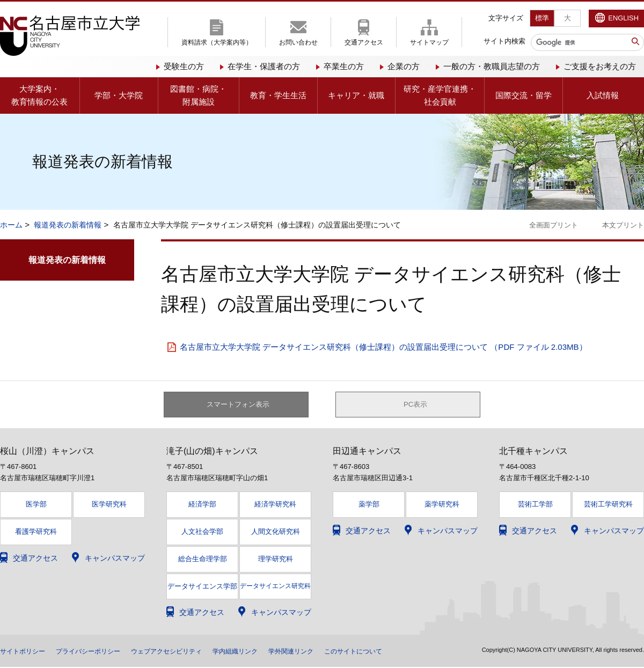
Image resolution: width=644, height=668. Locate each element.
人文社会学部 (202, 533)
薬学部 (369, 506)
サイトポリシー (26, 652)
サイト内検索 (504, 41)
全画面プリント (554, 225)
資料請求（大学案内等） (217, 42)
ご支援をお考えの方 (600, 66)
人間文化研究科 (276, 533)
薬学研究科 (442, 506)
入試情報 (603, 95)
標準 (542, 18)
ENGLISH (623, 18)
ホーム (11, 225)
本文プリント (623, 225)
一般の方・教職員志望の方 (492, 66)
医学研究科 (109, 506)
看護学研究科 (36, 533)
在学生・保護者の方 (264, 66)
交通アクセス (364, 42)
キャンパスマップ (115, 559)
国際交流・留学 (524, 95)
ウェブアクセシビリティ (191, 652)
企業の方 (404, 66)
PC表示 (416, 405)
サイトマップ (429, 42)
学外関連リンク (332, 652)
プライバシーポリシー (101, 652)
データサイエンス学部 (202, 588)
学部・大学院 (119, 95)
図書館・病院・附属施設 (198, 95)
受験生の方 (184, 66)
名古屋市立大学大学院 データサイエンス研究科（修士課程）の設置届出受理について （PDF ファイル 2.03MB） (383, 347)
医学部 (36, 506)
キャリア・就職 (356, 95)
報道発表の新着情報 (68, 225)
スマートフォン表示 (242, 405)
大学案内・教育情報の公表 (39, 95)
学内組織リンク (269, 652)
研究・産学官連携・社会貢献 (440, 95)
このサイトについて (403, 652)
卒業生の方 (344, 66)
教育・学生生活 (278, 95)
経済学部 (202, 506)
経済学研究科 (275, 506)
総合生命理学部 (203, 560)
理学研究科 (276, 560)
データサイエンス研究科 (275, 587)
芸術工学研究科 (608, 506)
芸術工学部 (535, 506)
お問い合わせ (298, 42)
